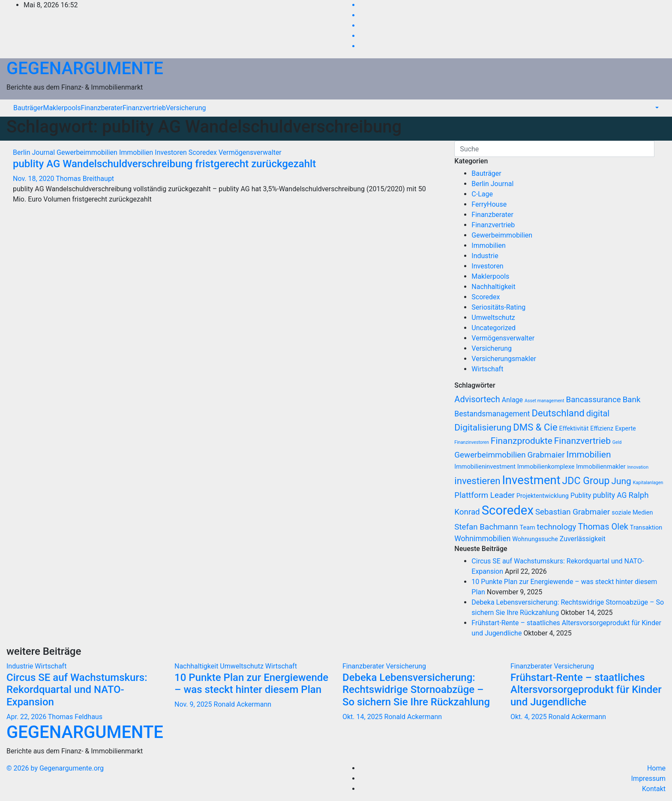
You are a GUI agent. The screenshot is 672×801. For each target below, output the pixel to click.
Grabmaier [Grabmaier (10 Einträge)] (546, 455)
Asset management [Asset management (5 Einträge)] (544, 401)
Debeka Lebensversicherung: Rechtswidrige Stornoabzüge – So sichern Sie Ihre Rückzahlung (416, 690)
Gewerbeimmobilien (88, 152)
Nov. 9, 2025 (193, 704)
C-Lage (482, 194)
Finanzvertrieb (144, 108)
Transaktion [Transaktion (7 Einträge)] (646, 528)
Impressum (649, 778)
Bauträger (28, 108)
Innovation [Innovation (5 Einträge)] (638, 467)
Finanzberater (101, 108)
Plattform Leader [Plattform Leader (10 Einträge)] (484, 495)
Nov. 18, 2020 (34, 179)
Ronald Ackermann (243, 704)
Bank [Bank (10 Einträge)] (632, 400)
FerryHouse (489, 204)
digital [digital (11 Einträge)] (598, 413)
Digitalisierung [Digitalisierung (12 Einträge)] (483, 428)
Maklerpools (62, 108)
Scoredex (204, 152)
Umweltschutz (493, 318)
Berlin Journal (35, 152)
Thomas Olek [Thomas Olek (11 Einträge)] (603, 527)
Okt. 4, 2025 (529, 717)
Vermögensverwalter (250, 152)
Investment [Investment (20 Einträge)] (531, 480)
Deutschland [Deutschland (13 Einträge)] (558, 413)
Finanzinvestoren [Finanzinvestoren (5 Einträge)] (472, 442)
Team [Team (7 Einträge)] (528, 528)
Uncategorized (493, 328)
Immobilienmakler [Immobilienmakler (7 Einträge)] (601, 467)
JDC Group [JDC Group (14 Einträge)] (586, 481)
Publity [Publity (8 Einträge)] (581, 495)
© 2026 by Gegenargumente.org (55, 768)
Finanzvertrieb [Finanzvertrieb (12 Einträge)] (582, 441)
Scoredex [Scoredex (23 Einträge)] (508, 510)
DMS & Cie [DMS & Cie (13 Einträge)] (535, 427)
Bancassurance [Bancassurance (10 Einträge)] (593, 400)
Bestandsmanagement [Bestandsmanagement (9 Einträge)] (492, 414)
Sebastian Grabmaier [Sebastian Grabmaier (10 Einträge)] (573, 512)
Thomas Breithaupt (85, 179)
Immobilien (137, 152)
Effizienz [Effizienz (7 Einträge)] (602, 429)
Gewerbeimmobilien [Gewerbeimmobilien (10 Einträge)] (490, 455)
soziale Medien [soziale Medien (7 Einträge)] (632, 513)
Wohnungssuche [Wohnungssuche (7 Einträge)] (535, 539)
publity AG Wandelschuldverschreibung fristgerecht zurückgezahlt (164, 164)
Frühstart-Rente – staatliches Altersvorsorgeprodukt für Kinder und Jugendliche (586, 690)
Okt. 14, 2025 (363, 717)
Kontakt (654, 789)
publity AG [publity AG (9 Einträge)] (610, 495)
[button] (656, 108)
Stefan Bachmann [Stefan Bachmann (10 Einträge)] (486, 527)
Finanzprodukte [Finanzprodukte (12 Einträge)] (522, 441)
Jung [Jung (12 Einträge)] (621, 481)
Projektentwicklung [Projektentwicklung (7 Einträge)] (543, 496)
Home (656, 768)
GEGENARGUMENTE (85, 68)
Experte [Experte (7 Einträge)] (625, 429)
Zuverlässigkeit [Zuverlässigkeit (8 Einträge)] (583, 539)
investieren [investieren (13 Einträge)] (477, 481)
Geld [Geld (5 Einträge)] (617, 442)
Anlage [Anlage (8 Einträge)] (512, 400)
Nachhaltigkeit (493, 287)
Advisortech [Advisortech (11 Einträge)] (477, 399)
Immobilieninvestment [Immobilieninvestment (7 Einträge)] (485, 467)
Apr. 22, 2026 (26, 717)
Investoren (171, 152)
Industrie (485, 256)
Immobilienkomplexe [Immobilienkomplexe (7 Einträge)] (546, 467)
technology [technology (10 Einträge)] (557, 527)
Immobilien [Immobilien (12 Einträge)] (588, 455)
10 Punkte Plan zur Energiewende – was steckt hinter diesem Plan (251, 684)
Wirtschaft (487, 369)
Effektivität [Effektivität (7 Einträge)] (574, 429)
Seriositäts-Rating (498, 307)
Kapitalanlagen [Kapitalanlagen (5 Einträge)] (648, 483)
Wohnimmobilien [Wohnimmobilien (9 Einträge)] (482, 539)
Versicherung (186, 108)
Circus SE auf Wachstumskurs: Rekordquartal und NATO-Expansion (77, 690)
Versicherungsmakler (504, 359)
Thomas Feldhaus (75, 717)
